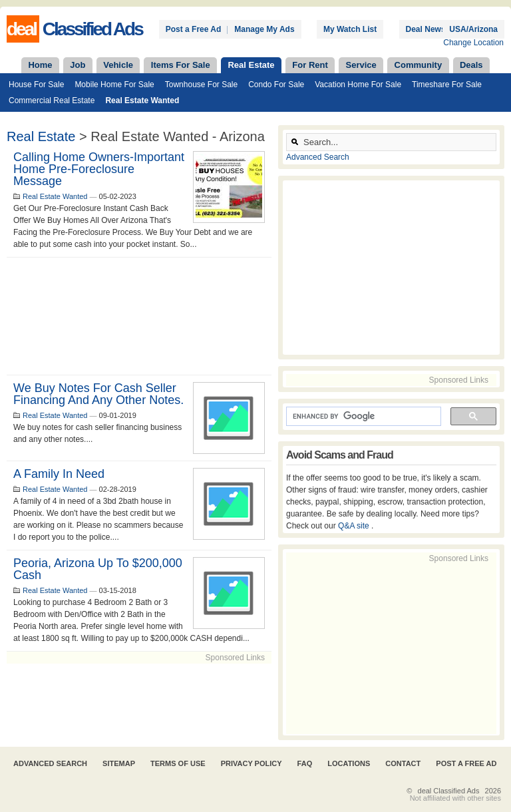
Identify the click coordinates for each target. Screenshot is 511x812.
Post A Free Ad (466, 763)
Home (40, 65)
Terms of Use (178, 763)
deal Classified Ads (449, 791)
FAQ (305, 763)
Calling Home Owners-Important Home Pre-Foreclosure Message (99, 169)
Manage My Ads (264, 29)
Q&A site (355, 526)
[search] (362, 417)
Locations (349, 763)
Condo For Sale (276, 85)
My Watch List (350, 29)
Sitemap (119, 763)
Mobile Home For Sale (114, 85)
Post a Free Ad (194, 29)
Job (78, 65)
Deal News (426, 29)
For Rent (310, 65)
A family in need (59, 474)
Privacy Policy (252, 763)
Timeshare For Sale (447, 85)
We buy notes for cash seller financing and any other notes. (98, 394)
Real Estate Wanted (142, 101)
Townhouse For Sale (201, 85)
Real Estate (251, 65)
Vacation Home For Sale (358, 85)
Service (361, 65)
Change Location (473, 43)
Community (419, 65)
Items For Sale (181, 65)
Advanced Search (318, 157)
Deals (471, 65)
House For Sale (36, 85)
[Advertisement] (139, 316)
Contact (403, 763)
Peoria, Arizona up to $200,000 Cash (98, 569)
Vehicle (118, 65)
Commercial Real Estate (52, 101)
